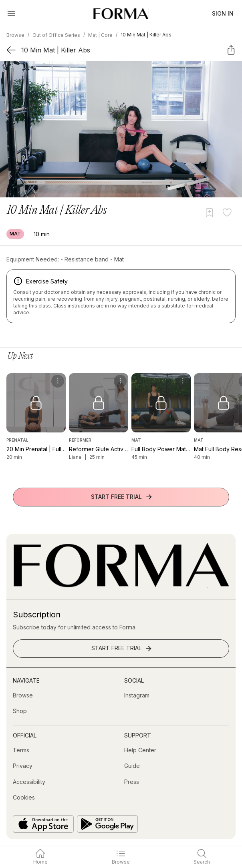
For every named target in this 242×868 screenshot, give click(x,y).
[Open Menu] (11, 14)
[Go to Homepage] (121, 586)
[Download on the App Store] (43, 824)
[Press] (132, 782)
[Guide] (132, 766)
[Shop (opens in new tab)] (20, 711)
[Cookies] (24, 798)
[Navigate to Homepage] (121, 14)
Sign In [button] (223, 13)
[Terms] (21, 750)
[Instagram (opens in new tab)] (137, 695)
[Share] (231, 50)
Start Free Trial (122, 497)
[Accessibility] (29, 782)
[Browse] (23, 695)
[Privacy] (23, 766)
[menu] (58, 381)
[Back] (11, 50)
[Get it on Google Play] (107, 824)
